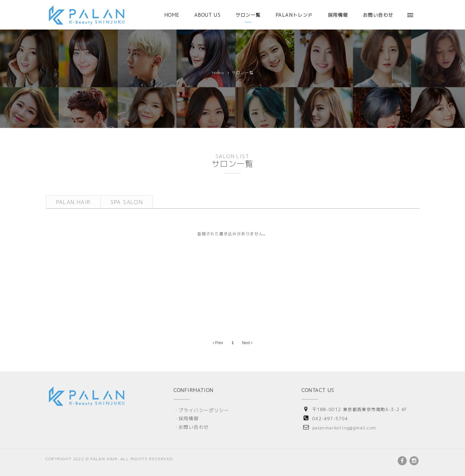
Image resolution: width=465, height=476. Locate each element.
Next (247, 343)
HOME (172, 15)
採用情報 (338, 15)
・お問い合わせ (191, 427)
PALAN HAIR (73, 202)
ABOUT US (207, 15)
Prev (218, 343)
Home (218, 73)
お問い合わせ (378, 15)
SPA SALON (127, 202)
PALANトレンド (294, 15)
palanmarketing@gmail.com (344, 428)
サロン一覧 (248, 15)
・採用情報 (186, 418)
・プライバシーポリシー (201, 410)
